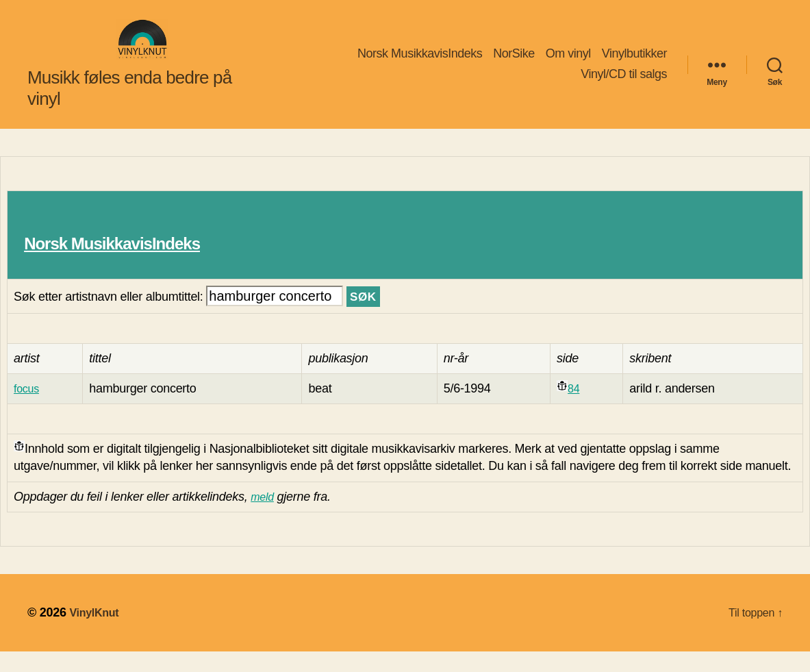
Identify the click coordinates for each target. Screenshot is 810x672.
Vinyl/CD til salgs (624, 84)
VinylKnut (97, 633)
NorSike (514, 64)
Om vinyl (568, 64)
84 (574, 409)
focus (28, 409)
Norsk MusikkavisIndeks (420, 64)
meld (264, 517)
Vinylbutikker (634, 64)
